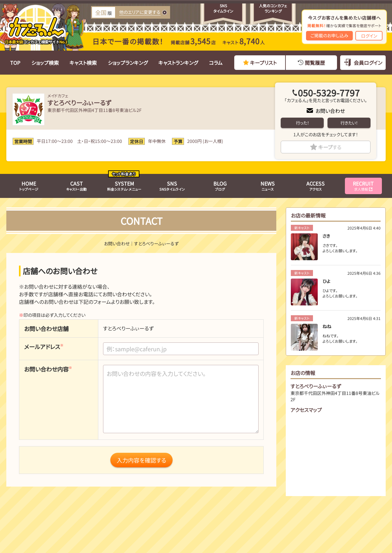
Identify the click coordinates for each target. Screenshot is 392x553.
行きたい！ (349, 123)
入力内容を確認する (141, 460)
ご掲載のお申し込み (329, 35)
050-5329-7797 (329, 93)
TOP (15, 63)
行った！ (302, 123)
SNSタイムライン (172, 186)
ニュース (268, 186)
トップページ (29, 186)
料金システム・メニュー (124, 186)
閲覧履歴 (315, 63)
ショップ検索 (45, 63)
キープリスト (263, 63)
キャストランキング (178, 63)
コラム (216, 63)
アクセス (315, 186)
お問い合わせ (330, 111)
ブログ (220, 186)
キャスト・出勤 (76, 186)
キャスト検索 (83, 63)
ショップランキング (128, 63)
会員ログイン (368, 63)
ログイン (369, 36)
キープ (330, 147)
